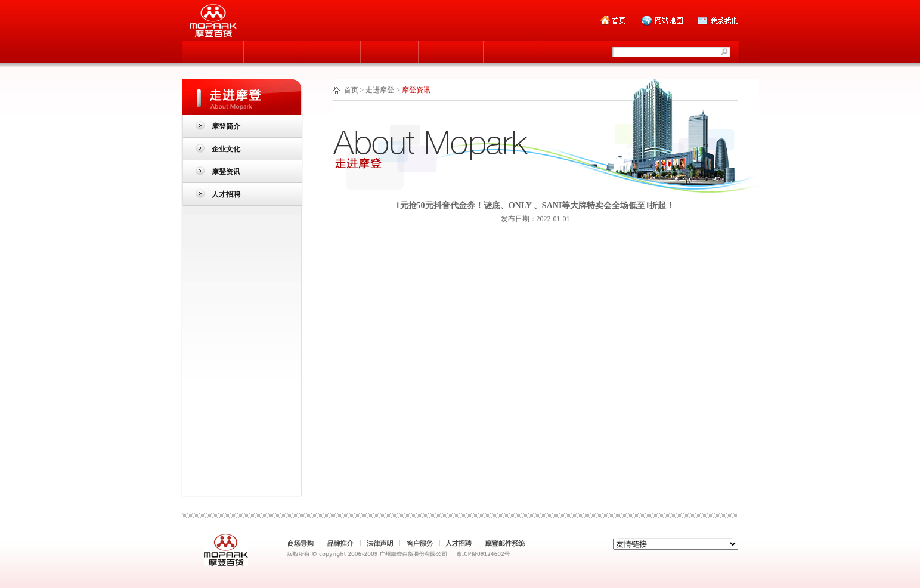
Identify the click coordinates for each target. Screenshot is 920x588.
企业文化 (226, 149)
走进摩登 (380, 90)
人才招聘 (226, 194)
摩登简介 (226, 126)
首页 (351, 90)
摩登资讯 (226, 172)
